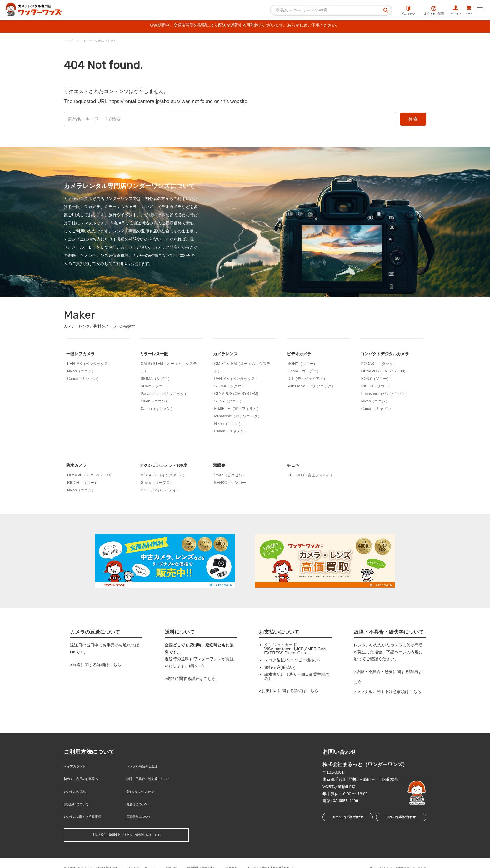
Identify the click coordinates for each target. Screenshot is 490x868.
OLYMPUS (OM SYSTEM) (236, 395)
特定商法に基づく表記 (225, 857)
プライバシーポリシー (157, 857)
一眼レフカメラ (84, 355)
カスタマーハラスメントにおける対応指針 (96, 857)
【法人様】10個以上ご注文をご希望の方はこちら (126, 825)
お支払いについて (80, 798)
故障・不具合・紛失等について (155, 777)
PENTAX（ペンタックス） (90, 365)
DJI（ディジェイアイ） (307, 380)
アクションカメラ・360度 (169, 467)
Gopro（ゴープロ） (304, 373)
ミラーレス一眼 (157, 355)
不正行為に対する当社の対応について (306, 857)
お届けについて (140, 798)
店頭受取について (142, 808)
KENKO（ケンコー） (232, 484)
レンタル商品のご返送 (147, 767)
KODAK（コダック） (379, 365)
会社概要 (260, 857)
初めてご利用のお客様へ (86, 777)
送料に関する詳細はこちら (191, 680)
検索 (413, 121)
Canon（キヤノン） (84, 380)
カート (466, 11)
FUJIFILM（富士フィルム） (237, 410)
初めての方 (396, 11)
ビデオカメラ (302, 355)
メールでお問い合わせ (346, 820)
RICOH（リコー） (377, 388)
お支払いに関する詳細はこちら (290, 692)
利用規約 (191, 857)
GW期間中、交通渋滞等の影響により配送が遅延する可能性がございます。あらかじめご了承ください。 (245, 26)
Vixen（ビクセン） (230, 477)
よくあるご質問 (421, 11)
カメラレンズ (228, 355)
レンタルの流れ (78, 787)
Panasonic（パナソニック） (164, 395)
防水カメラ (79, 467)
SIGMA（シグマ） (156, 380)
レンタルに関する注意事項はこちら (389, 693)
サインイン (446, 11)
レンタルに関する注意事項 (88, 808)
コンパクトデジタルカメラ (390, 355)
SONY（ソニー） (155, 388)
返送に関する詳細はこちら (97, 666)
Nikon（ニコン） (81, 373)
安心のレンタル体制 (145, 787)
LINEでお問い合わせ (401, 820)
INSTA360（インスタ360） (164, 477)
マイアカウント (78, 767)
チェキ (294, 467)
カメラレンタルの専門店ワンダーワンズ (395, 858)
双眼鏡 (221, 467)
